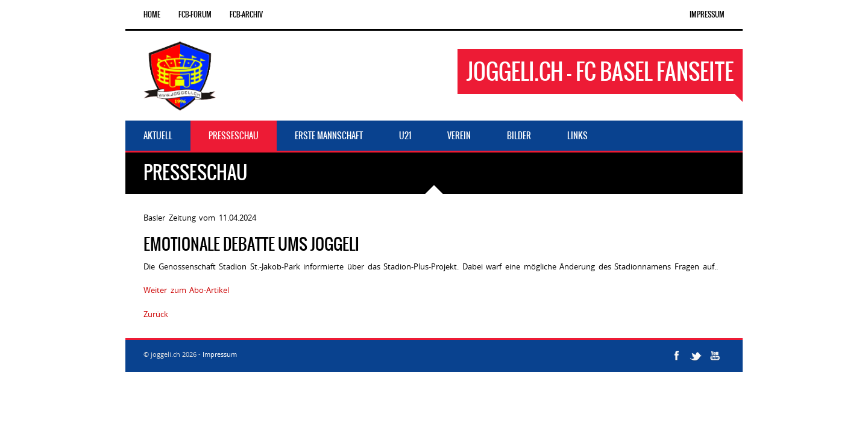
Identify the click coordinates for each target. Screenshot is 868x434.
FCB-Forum (195, 14)
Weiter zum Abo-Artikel (186, 290)
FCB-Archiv (246, 14)
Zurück (156, 314)
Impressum (707, 14)
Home (152, 14)
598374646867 (197, 314)
